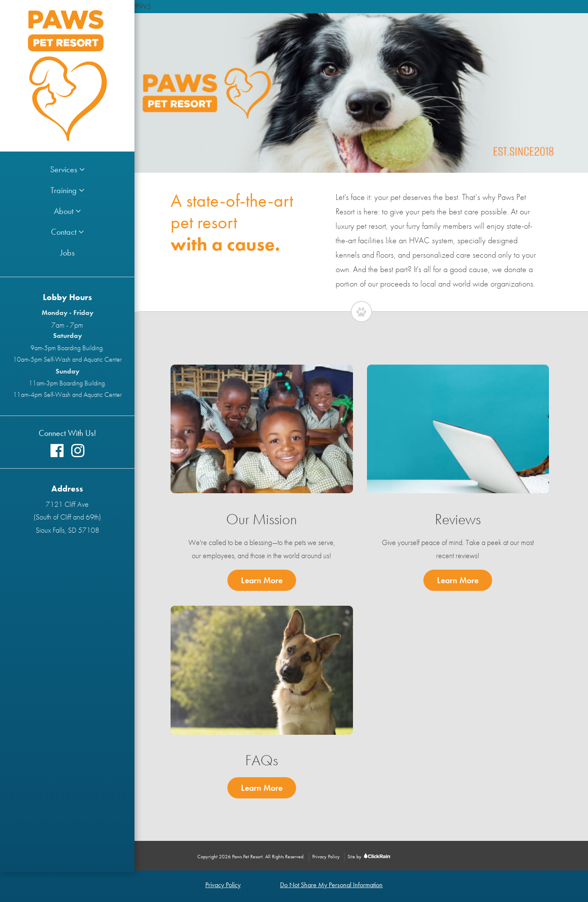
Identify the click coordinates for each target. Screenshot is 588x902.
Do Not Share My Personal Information (331, 885)
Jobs (67, 253)
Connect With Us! (67, 433)
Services (67, 169)
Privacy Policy (326, 857)
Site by (369, 857)
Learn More (269, 579)
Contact (67, 232)
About (67, 211)
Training (67, 190)
